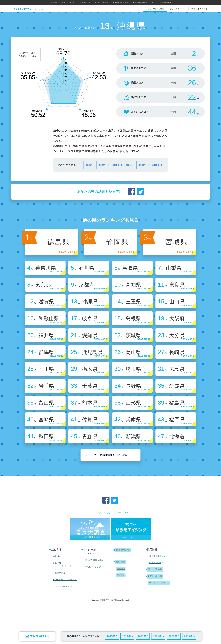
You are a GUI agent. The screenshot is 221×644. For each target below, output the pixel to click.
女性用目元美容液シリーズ (144, 2)
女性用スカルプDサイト (121, 2)
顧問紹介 (120, 600)
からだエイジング (85, 2)
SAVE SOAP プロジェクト (64, 603)
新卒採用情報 (156, 583)
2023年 (142, 636)
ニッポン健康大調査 (93, 587)
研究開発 (120, 589)
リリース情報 (155, 595)
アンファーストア (68, 2)
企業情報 (54, 2)
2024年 (126, 636)
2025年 (111, 636)
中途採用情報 (156, 589)
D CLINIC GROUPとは (62, 608)
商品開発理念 (123, 578)
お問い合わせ (155, 601)
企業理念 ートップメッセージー (62, 590)
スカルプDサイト (102, 2)
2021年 (157, 636)
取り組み (120, 595)
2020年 (173, 636)
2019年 (188, 636)
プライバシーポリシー (158, 607)
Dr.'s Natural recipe (165, 2)
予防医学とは (58, 597)
